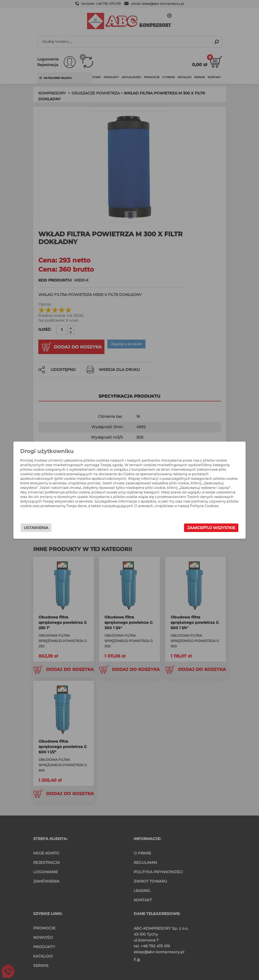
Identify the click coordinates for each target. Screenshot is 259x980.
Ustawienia (49, 528)
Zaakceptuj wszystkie (199, 528)
